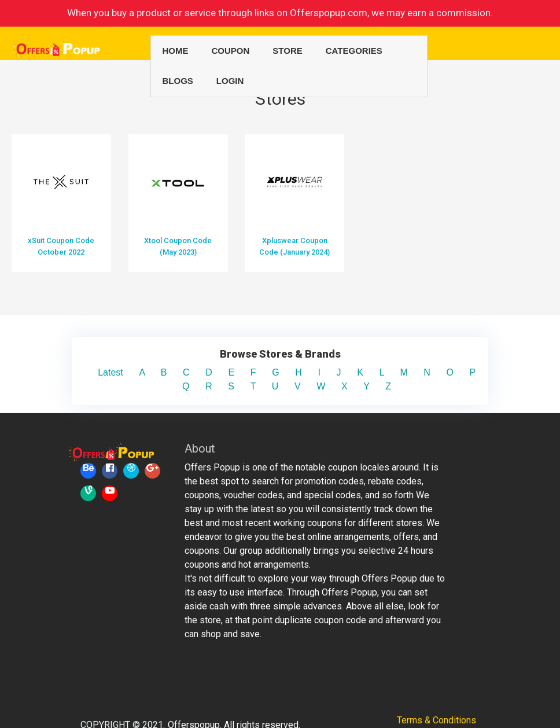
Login (230, 81)
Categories (354, 51)
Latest (118, 345)
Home (176, 51)
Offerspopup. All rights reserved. (234, 697)
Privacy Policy (436, 706)
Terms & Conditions (436, 692)
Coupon (231, 51)
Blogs (178, 81)
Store (287, 51)
